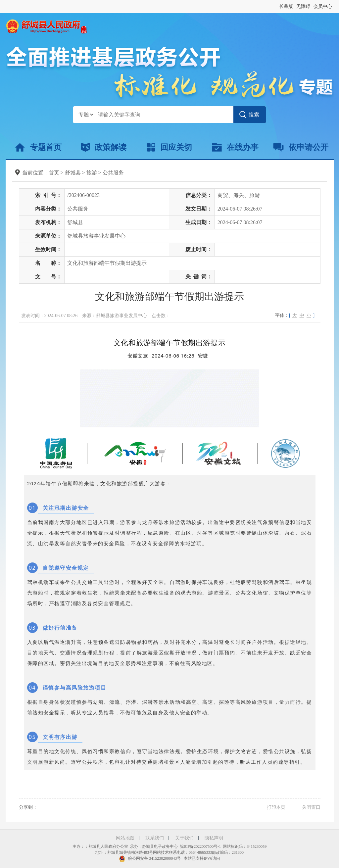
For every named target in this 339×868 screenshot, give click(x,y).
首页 (54, 173)
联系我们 (155, 838)
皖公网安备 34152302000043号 (150, 858)
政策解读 (104, 147)
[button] (286, 7)
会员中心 (323, 6)
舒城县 (73, 173)
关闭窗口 (311, 807)
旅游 (92, 173)
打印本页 (276, 807)
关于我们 (184, 838)
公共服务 (113, 173)
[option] (203, 356)
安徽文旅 (138, 356)
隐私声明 (214, 838)
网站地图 (125, 838)
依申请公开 (301, 147)
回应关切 (169, 147)
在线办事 (235, 147)
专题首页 (38, 147)
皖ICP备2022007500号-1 (200, 846)
